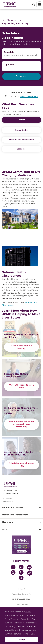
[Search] (34, 5)
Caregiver (21, 149)
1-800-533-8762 (29, 96)
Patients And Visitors (13, 507)
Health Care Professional (22, 140)
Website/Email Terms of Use (21, 594)
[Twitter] (21, 578)
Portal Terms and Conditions (18, 619)
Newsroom (8, 522)
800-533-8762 (8, 501)
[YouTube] (29, 568)
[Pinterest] (21, 573)
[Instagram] (13, 573)
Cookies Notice (15, 623)
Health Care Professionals (15, 515)
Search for (10, 52)
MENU (39, 2)
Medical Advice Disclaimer (22, 599)
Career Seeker (21, 130)
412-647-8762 (8, 498)
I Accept (22, 639)
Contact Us (21, 589)
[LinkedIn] (21, 567)
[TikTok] (30, 573)
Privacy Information (21, 604)
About (5, 529)
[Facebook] (13, 567)
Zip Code (9, 65)
